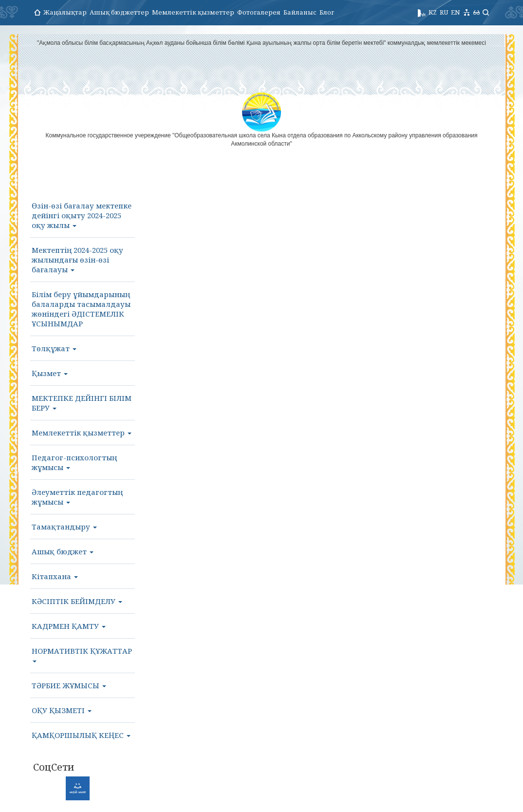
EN (456, 12)
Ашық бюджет (63, 551)
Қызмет (50, 373)
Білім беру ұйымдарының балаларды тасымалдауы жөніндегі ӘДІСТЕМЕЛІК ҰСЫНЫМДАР (81, 309)
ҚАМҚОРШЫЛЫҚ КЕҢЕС (81, 735)
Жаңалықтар (65, 12)
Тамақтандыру (64, 527)
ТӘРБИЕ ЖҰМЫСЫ (69, 685)
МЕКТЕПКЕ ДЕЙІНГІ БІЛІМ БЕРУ (82, 403)
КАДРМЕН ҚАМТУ (69, 626)
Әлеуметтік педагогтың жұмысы (77, 497)
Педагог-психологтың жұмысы (74, 462)
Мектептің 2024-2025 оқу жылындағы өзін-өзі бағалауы (77, 260)
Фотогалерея (259, 12)
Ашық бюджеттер (119, 12)
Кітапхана (55, 576)
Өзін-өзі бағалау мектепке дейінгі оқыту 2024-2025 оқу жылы (82, 215)
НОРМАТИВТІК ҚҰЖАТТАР (82, 654)
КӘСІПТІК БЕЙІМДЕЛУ (77, 601)
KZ (433, 12)
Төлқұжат (54, 348)
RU (444, 12)
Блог (327, 12)
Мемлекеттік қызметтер (193, 12)
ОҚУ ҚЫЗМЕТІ (62, 710)
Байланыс (300, 12)
